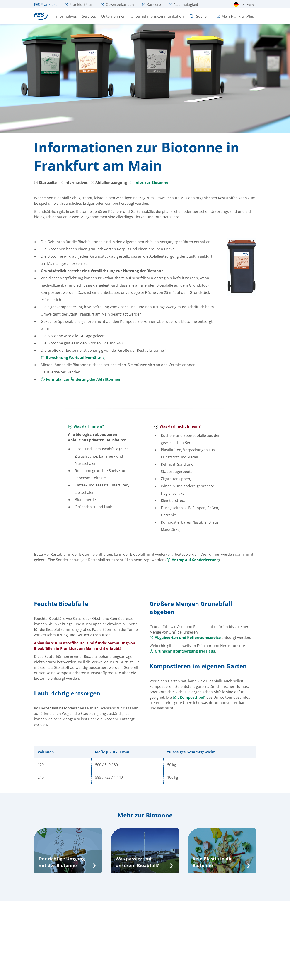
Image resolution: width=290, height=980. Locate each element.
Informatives (66, 16)
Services (89, 16)
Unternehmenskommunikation (157, 16)
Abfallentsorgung (109, 183)
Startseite (45, 183)
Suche (198, 16)
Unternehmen (113, 16)
